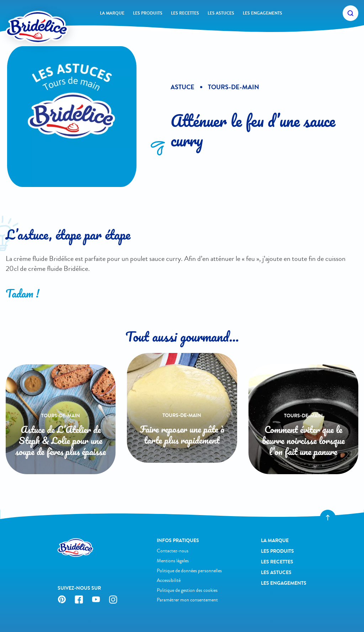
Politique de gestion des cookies (187, 590)
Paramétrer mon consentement (187, 600)
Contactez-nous (173, 551)
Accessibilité (169, 580)
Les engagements (263, 13)
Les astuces (221, 13)
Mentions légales (173, 561)
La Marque (112, 13)
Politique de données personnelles (189, 571)
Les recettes (185, 13)
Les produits (148, 13)
